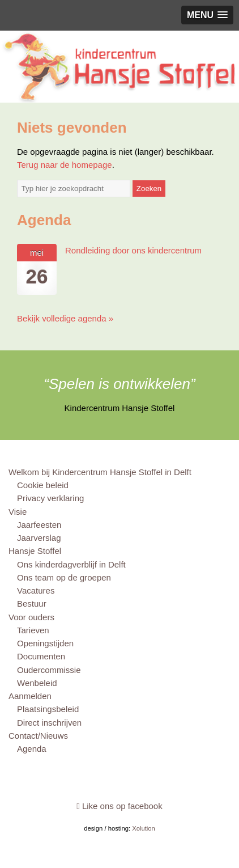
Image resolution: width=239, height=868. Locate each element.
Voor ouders (31, 617)
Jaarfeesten (39, 525)
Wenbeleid (37, 683)
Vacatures (36, 590)
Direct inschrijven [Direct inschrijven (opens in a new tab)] (49, 723)
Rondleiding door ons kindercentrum (133, 250)
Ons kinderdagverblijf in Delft (71, 564)
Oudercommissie (49, 670)
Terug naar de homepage (65, 165)
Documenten (41, 656)
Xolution (144, 828)
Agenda (32, 749)
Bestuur (32, 604)
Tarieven (33, 630)
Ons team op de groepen (64, 577)
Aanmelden (30, 696)
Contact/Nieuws (38, 736)
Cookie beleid (43, 485)
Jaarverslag (39, 538)
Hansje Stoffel (35, 551)
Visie (18, 512)
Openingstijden (45, 643)
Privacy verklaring (50, 498)
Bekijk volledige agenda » (65, 318)
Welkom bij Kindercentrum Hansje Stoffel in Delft (100, 472)
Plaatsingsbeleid (48, 709)
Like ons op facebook (119, 806)
